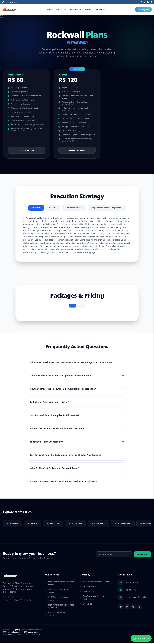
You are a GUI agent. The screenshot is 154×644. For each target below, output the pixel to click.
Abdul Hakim (98, 524)
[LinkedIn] (148, 2)
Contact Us (100, 10)
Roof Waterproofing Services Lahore (60, 599)
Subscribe (142, 555)
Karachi (33, 524)
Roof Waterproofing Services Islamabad (60, 607)
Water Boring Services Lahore (57, 615)
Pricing (88, 10)
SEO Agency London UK (13, 633)
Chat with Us (141, 638)
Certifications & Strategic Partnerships (93, 598)
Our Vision (86, 604)
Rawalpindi (53, 524)
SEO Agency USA (31, 633)
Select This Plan (26, 150)
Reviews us (22, 635)
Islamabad (13, 524)
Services (61, 10)
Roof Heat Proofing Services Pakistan (59, 584)
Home (49, 10)
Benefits (51, 208)
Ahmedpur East (123, 524)
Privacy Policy (88, 587)
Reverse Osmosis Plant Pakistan (57, 591)
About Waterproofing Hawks (95, 582)
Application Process (73, 208)
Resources (75, 10)
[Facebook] (141, 2)
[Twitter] (144, 2)
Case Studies (87, 592)
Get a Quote (144, 10)
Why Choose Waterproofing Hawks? (109, 208)
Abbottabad (75, 524)
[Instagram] (151, 2)
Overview (33, 208)
